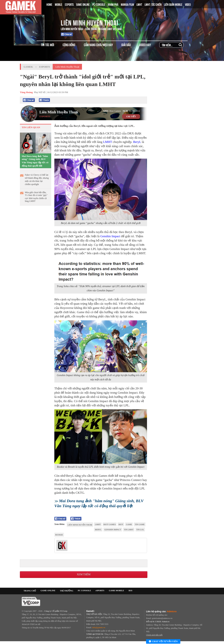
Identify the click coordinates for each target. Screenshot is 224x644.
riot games (110, 524)
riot (121, 524)
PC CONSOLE (84, 590)
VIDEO (188, 4)
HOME (49, 4)
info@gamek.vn (99, 627)
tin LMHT (129, 530)
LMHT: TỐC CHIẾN (153, 4)
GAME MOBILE (116, 590)
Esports (45, 67)
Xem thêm (84, 574)
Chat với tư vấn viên (163, 642)
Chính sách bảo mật (154, 635)
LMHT (139, 4)
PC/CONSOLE (99, 4)
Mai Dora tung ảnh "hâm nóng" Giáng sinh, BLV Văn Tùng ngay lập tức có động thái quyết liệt (35, 161)
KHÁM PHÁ (113, 4)
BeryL (137, 142)
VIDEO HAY (145, 45)
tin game (140, 524)
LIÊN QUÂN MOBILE (173, 4)
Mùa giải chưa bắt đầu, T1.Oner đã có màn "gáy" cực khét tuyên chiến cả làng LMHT (36, 197)
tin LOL (140, 530)
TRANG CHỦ (30, 591)
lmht (98, 524)
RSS (130, 590)
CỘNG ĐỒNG (69, 45)
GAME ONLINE (83, 4)
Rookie (59, 535)
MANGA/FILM (127, 4)
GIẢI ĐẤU (126, 45)
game (129, 524)
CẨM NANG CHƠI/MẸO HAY (98, 45)
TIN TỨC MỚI (48, 45)
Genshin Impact (110, 236)
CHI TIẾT (131, 117)
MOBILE (59, 4)
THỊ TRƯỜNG (66, 591)
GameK (28, 67)
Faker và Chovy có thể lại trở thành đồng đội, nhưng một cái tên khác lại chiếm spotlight (37, 180)
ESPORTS (69, 4)
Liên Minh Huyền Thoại (90, 22)
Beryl (98, 530)
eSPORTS (100, 590)
